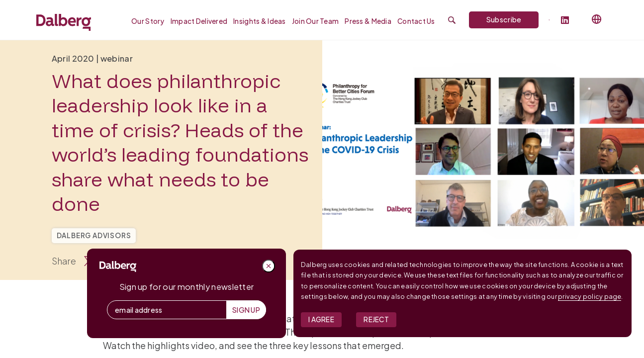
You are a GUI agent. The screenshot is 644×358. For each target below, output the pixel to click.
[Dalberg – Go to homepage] (64, 22)
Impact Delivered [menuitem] (199, 21)
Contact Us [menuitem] (416, 21)
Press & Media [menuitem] (368, 21)
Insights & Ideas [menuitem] (259, 21)
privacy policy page (590, 296)
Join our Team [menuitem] (316, 21)
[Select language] (597, 19)
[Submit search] (452, 20)
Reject (376, 319)
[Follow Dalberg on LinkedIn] (569, 21)
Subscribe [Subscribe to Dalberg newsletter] (504, 19)
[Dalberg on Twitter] (549, 20)
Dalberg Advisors (94, 235)
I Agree (321, 319)
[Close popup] (269, 266)
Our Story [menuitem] (148, 21)
